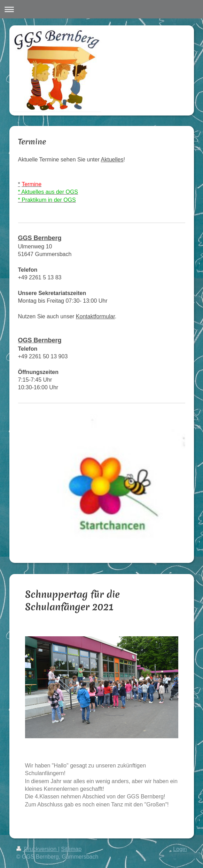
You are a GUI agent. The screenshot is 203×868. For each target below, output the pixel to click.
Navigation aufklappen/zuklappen (101, 9)
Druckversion (37, 849)
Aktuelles (112, 160)
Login (180, 849)
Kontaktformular (95, 316)
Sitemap (71, 849)
